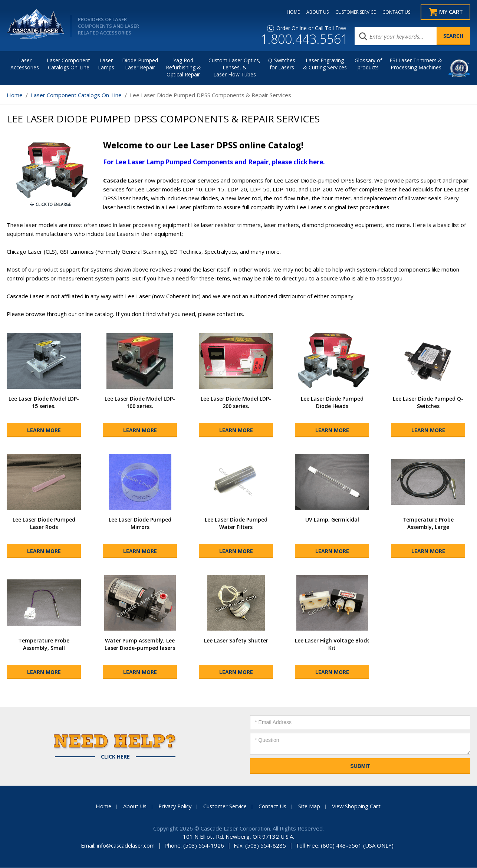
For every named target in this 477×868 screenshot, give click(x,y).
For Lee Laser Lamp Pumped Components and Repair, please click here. (214, 162)
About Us (132, 806)
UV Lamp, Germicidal (332, 520)
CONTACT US (393, 12)
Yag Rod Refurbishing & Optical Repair (183, 68)
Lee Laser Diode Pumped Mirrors (140, 524)
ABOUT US (314, 12)
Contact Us (274, 806)
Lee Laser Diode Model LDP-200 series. (236, 403)
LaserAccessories (25, 64)
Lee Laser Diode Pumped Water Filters (236, 524)
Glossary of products (368, 64)
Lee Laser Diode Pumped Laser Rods (44, 524)
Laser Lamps (106, 64)
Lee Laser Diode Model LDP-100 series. (140, 403)
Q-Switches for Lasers (282, 64)
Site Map (311, 806)
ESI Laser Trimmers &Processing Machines (416, 64)
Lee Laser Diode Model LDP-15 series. (44, 403)
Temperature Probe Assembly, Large (428, 524)
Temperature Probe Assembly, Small (44, 645)
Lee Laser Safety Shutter (236, 641)
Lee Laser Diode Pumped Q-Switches (428, 403)
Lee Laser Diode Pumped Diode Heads (332, 403)
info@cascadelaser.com (126, 846)
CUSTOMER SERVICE (352, 12)
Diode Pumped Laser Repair (140, 64)
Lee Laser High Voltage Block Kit (332, 645)
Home (15, 95)
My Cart (450, 12)
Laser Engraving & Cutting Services (325, 64)
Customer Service (226, 806)
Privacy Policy (174, 806)
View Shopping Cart (359, 806)
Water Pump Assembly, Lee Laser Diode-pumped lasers (140, 645)
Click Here (115, 757)
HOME (290, 12)
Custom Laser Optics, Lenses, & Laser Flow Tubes (234, 68)
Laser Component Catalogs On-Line (68, 64)
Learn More (44, 430)
